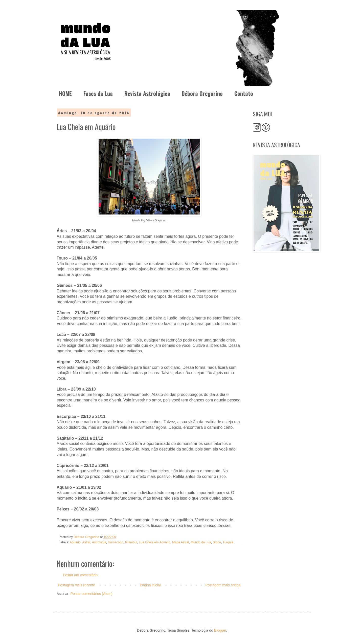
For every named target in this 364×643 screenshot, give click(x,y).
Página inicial (150, 585)
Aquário (75, 542)
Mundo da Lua (201, 542)
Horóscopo (116, 542)
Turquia (228, 542)
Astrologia (99, 542)
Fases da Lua (98, 93)
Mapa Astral (181, 542)
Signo (217, 542)
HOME (65, 93)
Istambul (131, 542)
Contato (244, 93)
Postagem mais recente (76, 585)
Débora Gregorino (202, 93)
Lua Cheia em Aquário (155, 542)
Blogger (220, 630)
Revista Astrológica (147, 93)
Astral (86, 542)
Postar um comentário (80, 575)
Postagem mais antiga (223, 585)
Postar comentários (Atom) (91, 594)
